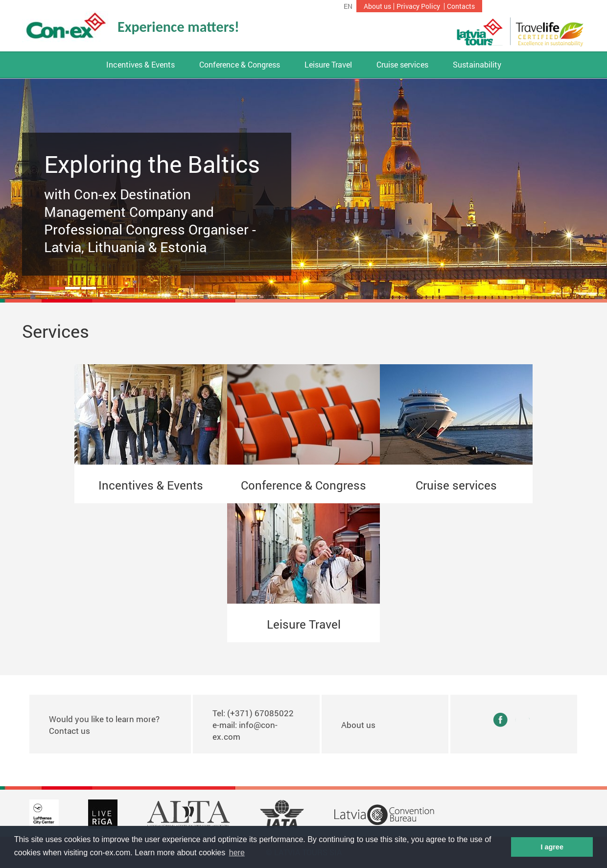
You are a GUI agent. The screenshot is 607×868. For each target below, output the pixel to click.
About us (377, 6)
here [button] (237, 853)
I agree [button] (552, 847)
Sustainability (477, 65)
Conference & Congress (240, 65)
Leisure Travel (328, 65)
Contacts (461, 6)
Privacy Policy (418, 6)
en (348, 6)
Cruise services (402, 65)
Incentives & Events (140, 65)
